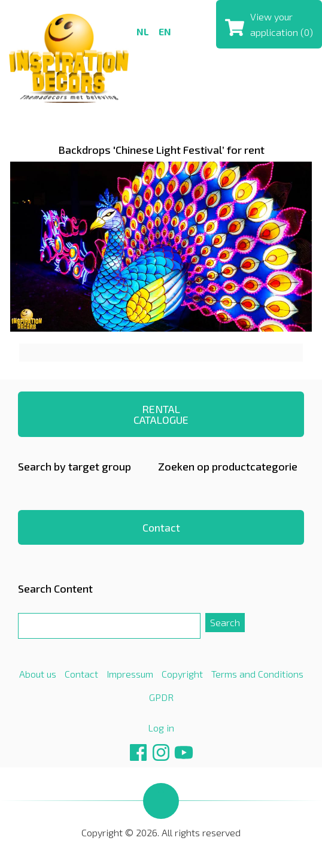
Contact (161, 527)
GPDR (161, 697)
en (165, 31)
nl (143, 31)
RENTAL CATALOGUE (161, 414)
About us (38, 674)
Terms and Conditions (257, 674)
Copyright (182, 674)
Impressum (130, 674)
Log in (161, 728)
